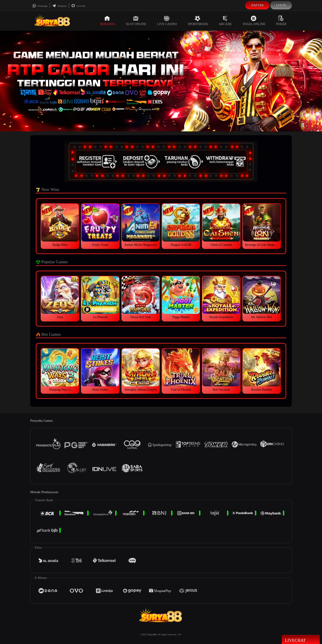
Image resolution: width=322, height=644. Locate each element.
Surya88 (152, 634)
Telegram (59, 6)
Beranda (108, 21)
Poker (281, 21)
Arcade (225, 21)
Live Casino (167, 21)
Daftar (257, 5)
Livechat (78, 6)
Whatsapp (40, 6)
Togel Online (254, 21)
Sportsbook (198, 21)
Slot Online (136, 21)
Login (281, 5)
